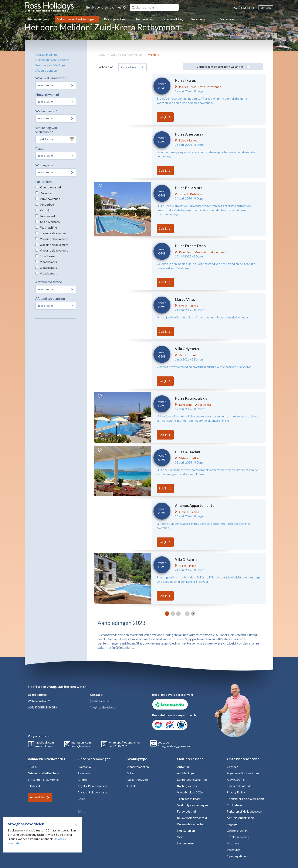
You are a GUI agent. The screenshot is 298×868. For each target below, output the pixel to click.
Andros (82, 780)
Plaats (40, 148)
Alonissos (84, 773)
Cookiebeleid (236, 805)
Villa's (131, 773)
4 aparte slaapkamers (54, 250)
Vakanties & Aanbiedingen (76, 19)
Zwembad (47, 193)
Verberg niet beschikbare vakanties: (221, 67)
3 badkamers (49, 268)
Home (101, 54)
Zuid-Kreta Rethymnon (127, 54)
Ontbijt (45, 210)
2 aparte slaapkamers (54, 239)
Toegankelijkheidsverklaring (245, 799)
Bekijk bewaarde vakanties (106, 7)
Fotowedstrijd (186, 811)
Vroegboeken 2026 (190, 792)
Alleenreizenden (46, 70)
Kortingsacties (115, 19)
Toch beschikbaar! (189, 799)
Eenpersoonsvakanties (192, 780)
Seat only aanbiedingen (192, 805)
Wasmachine (49, 227)
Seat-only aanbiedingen (51, 65)
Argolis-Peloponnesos (92, 786)
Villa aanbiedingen (47, 54)
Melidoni (153, 54)
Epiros (82, 811)
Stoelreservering (238, 837)
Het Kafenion (186, 831)
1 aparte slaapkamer (53, 233)
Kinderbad (47, 204)
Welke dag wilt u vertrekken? (47, 130)
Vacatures (227, 19)
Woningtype (44, 165)
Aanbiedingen (186, 773)
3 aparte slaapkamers (54, 245)
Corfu (81, 805)
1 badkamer (48, 256)
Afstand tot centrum (50, 298)
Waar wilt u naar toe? (50, 78)
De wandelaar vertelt (191, 824)
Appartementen (138, 767)
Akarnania (84, 767)
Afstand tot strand (49, 282)
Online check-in (237, 831)
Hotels (132, 786)
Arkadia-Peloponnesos (93, 792)
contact (266, 8)
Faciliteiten (43, 182)
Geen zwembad (50, 187)
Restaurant (48, 216)
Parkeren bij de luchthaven (244, 811)
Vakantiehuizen (138, 780)
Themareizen (143, 19)
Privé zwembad (50, 199)
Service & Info (201, 19)
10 (187, 613)
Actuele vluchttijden (240, 818)
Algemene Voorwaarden (243, 773)
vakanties (105, 647)
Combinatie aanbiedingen (52, 60)
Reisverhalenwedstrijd (192, 818)
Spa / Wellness (50, 222)
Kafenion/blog (172, 19)
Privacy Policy (236, 792)
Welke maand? (46, 111)
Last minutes (186, 843)
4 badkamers (49, 273)
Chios (81, 799)
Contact (232, 767)
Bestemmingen (38, 19)
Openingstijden (237, 856)
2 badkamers (49, 262)
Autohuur (184, 767)
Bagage (232, 824)
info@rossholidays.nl (104, 707)
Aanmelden (38, 797)
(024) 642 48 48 (244, 8)
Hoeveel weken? (47, 94)
